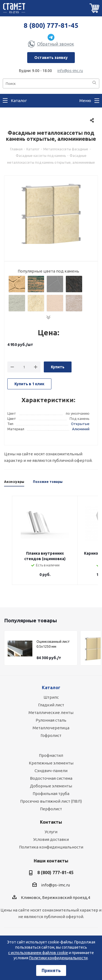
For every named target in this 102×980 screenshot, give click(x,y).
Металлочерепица (51, 728)
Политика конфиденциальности (51, 847)
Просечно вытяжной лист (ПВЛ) (51, 801)
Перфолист (51, 809)
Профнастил (51, 755)
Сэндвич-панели (51, 771)
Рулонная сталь (51, 720)
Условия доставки (51, 839)
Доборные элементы (51, 786)
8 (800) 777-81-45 (51, 26)
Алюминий (81, 429)
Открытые (80, 424)
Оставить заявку (51, 58)
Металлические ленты (51, 712)
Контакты (51, 822)
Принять (51, 970)
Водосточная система (51, 778)
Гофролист (51, 735)
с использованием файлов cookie (38, 953)
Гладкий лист (51, 705)
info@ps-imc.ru (70, 71)
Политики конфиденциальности (58, 958)
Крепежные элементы (51, 763)
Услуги (51, 832)
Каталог (51, 688)
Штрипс (51, 697)
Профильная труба (51, 794)
